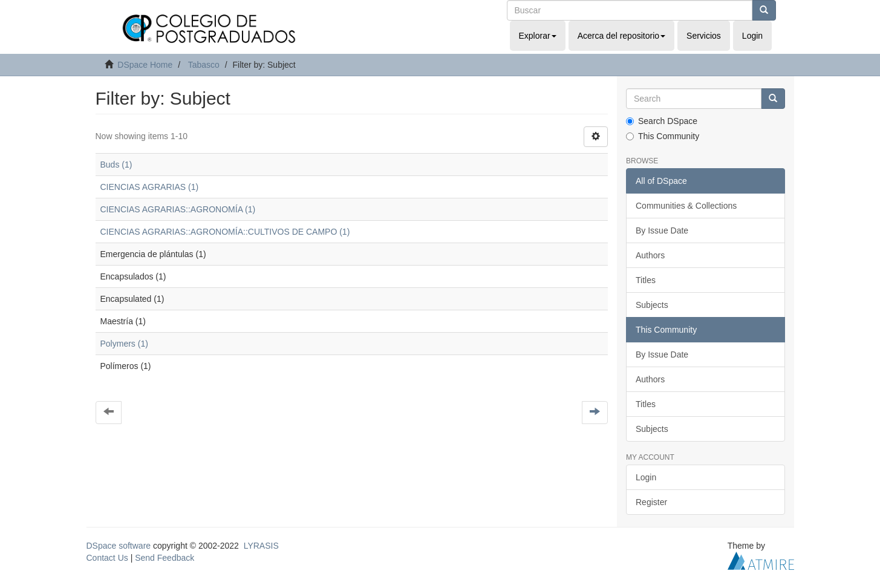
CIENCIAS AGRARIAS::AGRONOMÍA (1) (178, 209)
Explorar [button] (538, 36)
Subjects (652, 305)
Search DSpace (662, 121)
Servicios (704, 36)
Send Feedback (165, 558)
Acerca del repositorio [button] (621, 36)
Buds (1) (116, 165)
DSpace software (119, 546)
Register (651, 502)
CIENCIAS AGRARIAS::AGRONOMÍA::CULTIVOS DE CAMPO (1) (225, 232)
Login (646, 477)
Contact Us (107, 558)
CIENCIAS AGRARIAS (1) (150, 187)
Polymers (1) (124, 344)
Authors (650, 255)
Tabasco (204, 65)
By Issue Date (662, 230)
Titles (646, 280)
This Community (663, 136)
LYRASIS (261, 546)
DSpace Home (145, 65)
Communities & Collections (686, 206)
